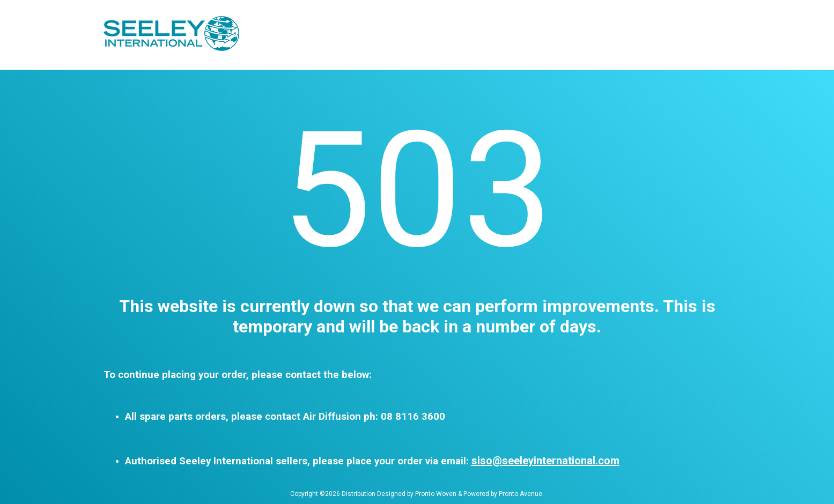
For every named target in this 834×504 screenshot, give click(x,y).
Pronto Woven (436, 494)
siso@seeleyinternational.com (545, 461)
